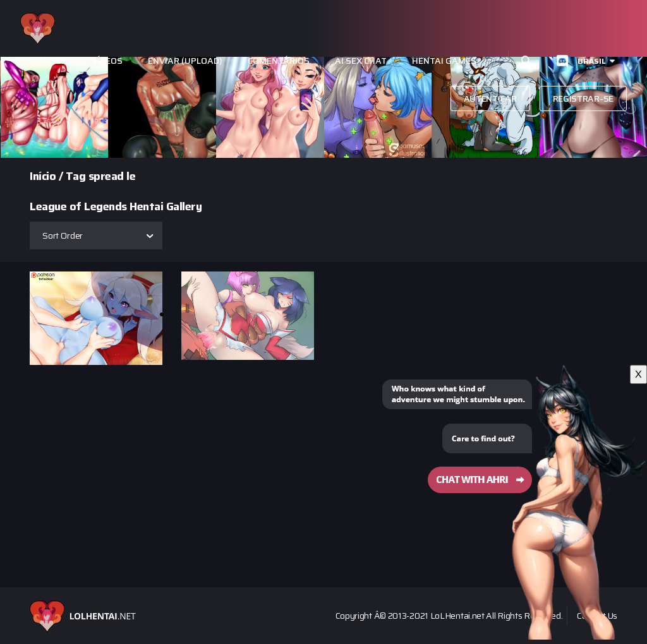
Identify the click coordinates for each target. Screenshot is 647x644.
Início (43, 176)
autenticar (490, 98)
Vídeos (107, 61)
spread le (112, 176)
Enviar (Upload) (185, 61)
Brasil (592, 61)
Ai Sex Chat (361, 61)
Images (50, 61)
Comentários (279, 61)
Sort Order (63, 236)
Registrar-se (583, 98)
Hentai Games (444, 61)
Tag (76, 176)
